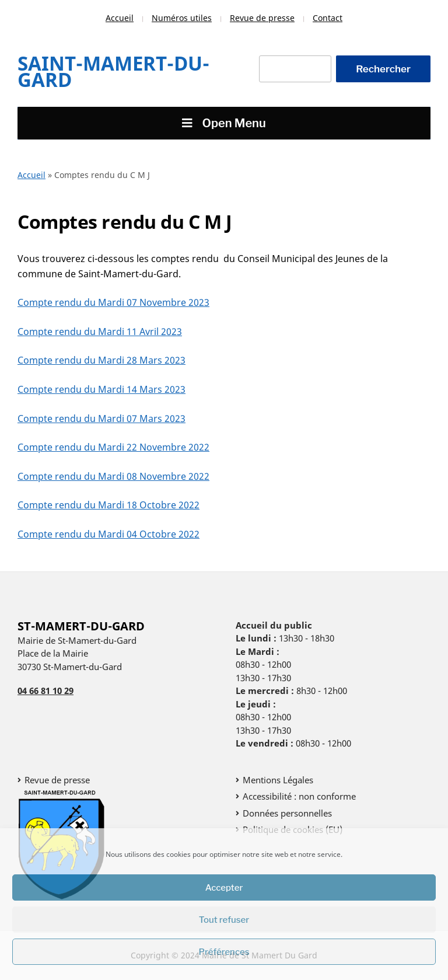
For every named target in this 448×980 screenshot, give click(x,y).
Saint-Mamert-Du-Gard (113, 72)
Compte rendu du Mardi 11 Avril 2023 (100, 332)
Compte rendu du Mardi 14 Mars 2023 (101, 389)
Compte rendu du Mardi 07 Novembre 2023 (113, 302)
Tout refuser (224, 920)
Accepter (224, 888)
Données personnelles (287, 813)
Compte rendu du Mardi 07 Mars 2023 (101, 418)
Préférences (224, 952)
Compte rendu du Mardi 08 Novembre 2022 (113, 476)
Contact (328, 18)
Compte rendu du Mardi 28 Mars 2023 (101, 360)
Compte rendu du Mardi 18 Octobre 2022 (108, 505)
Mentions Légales (278, 780)
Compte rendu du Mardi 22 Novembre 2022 (113, 447)
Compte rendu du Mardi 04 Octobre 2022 (108, 534)
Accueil (120, 18)
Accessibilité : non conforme (299, 796)
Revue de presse (262, 18)
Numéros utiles (182, 18)
